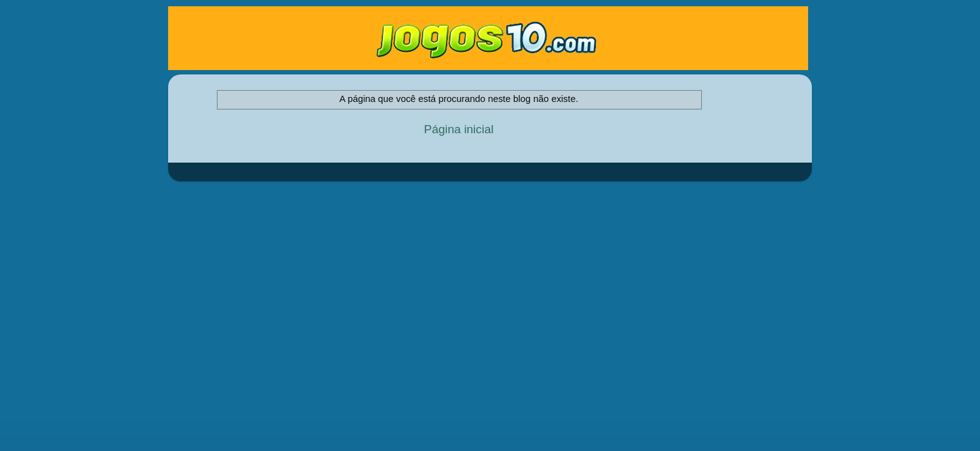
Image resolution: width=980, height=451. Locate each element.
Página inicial (458, 129)
